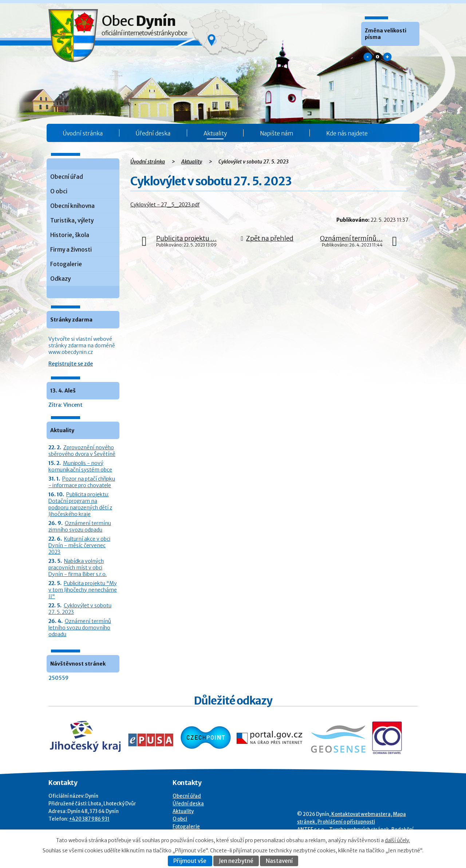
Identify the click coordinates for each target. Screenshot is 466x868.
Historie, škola (70, 235)
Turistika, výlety (72, 220)
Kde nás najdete (347, 133)
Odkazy (60, 279)
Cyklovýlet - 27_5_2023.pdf (165, 205)
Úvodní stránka (83, 133)
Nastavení (279, 861)
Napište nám (277, 133)
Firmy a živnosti (71, 250)
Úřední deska (153, 133)
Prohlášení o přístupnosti (346, 822)
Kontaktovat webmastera (361, 814)
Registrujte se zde (71, 364)
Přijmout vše (190, 861)
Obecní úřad (67, 177)
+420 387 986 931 (89, 819)
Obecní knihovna (72, 206)
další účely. (397, 840)
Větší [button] (387, 57)
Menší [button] (368, 57)
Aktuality (215, 133)
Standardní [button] (378, 57)
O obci (59, 191)
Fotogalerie (66, 264)
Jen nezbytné (236, 861)
